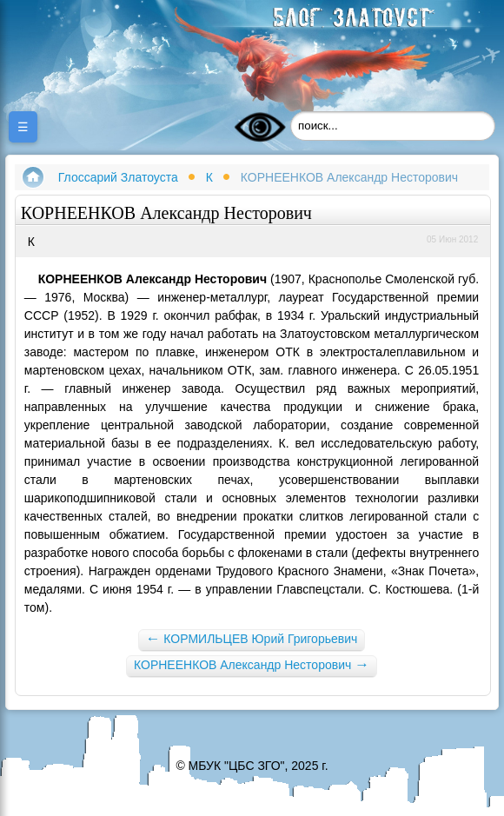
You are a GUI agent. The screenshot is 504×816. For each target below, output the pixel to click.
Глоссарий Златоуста (118, 177)
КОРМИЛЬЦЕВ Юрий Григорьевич (252, 638)
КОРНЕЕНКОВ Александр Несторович (252, 664)
